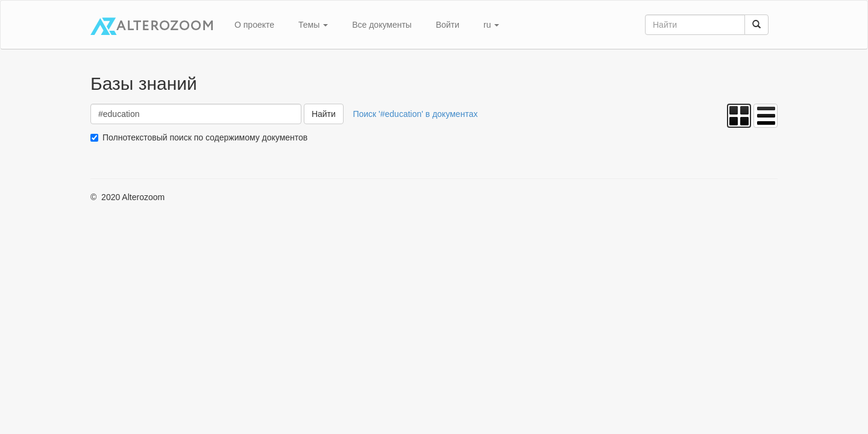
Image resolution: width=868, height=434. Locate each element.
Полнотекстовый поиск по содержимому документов (205, 137)
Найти (324, 114)
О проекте (254, 25)
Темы (313, 25)
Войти (448, 25)
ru (491, 25)
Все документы (382, 25)
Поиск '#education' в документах (415, 114)
